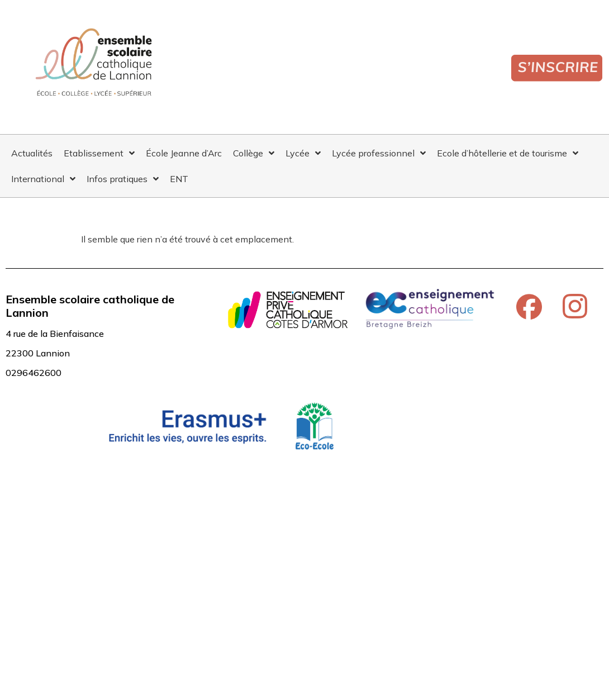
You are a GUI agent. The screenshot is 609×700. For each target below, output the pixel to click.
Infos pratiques (123, 179)
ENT (179, 179)
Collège (254, 153)
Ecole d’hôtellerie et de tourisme (508, 153)
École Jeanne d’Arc (184, 153)
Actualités (32, 153)
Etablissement (99, 153)
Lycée (303, 153)
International (43, 179)
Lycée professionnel (379, 153)
